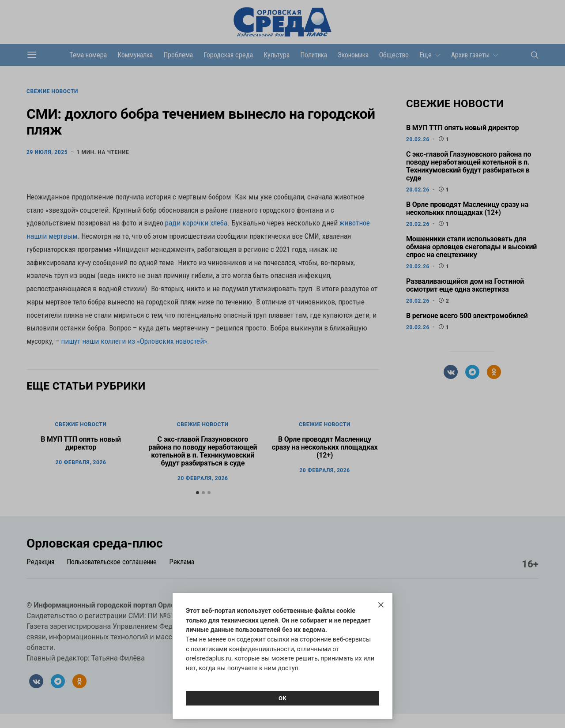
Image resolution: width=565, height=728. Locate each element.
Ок (282, 698)
